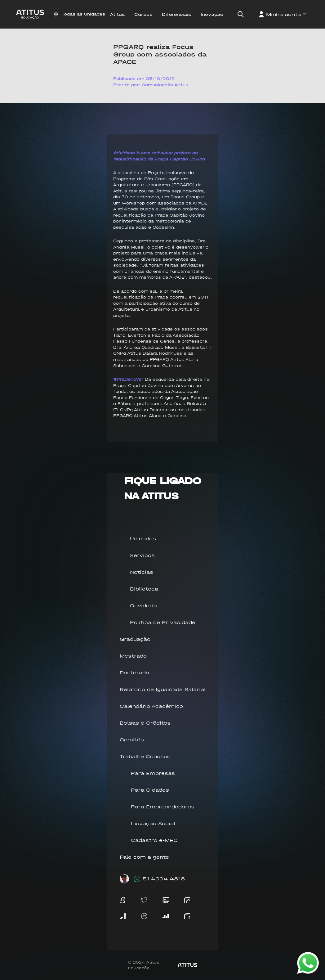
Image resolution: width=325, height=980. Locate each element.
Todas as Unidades (80, 14)
